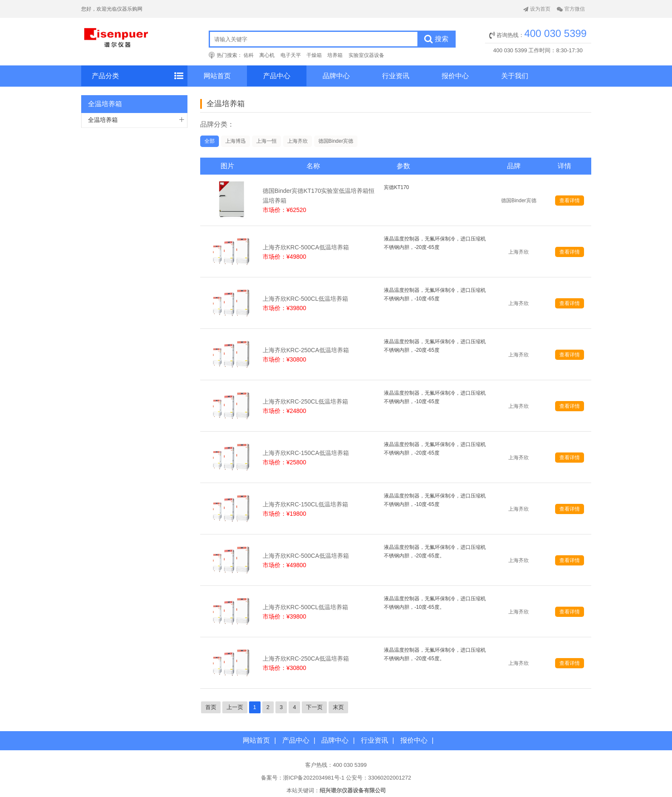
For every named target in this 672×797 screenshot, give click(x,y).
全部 (210, 141)
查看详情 (570, 201)
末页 (338, 707)
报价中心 (455, 76)
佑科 (249, 55)
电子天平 (291, 55)
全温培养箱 (103, 120)
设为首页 (537, 9)
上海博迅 (235, 141)
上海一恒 (267, 141)
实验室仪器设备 (366, 55)
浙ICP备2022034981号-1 (314, 778)
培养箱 (335, 55)
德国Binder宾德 (336, 141)
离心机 (267, 55)
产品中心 (277, 76)
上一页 (235, 707)
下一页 (314, 707)
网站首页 (217, 76)
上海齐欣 (298, 141)
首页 (211, 707)
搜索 (436, 39)
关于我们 (515, 76)
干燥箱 (314, 55)
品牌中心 (336, 76)
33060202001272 (390, 778)
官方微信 (571, 9)
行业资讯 (396, 76)
